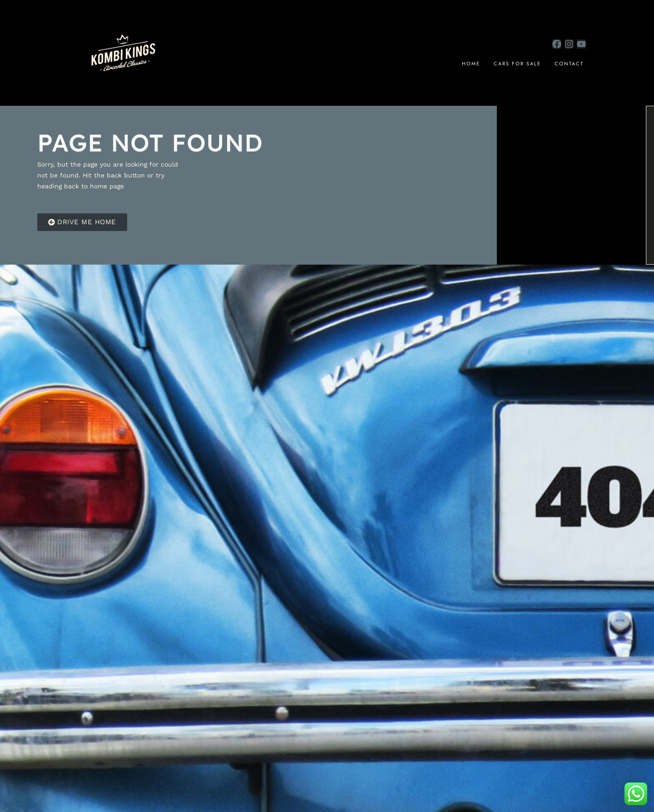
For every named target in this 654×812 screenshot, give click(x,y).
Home (471, 64)
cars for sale (517, 64)
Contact (569, 64)
